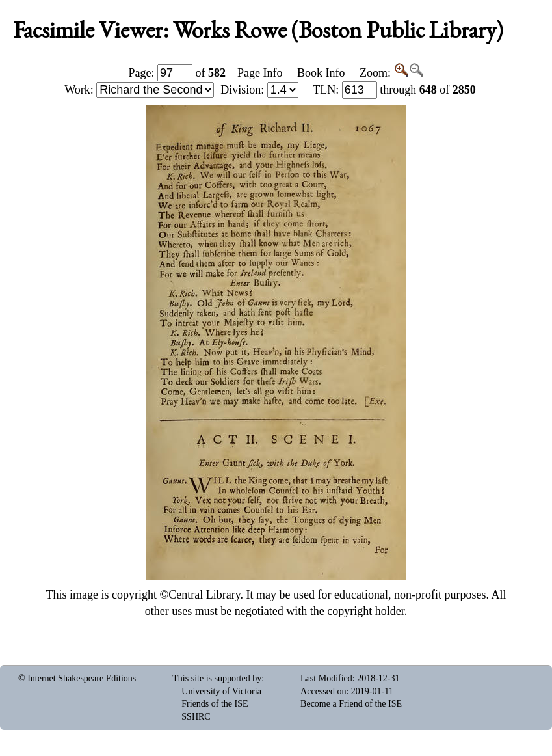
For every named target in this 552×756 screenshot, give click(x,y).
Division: (259, 90)
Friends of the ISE (215, 704)
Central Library (204, 595)
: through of (394, 90)
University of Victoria (221, 691)
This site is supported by (217, 678)
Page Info (260, 73)
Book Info (321, 73)
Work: (139, 90)
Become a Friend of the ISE (351, 704)
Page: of (177, 73)
